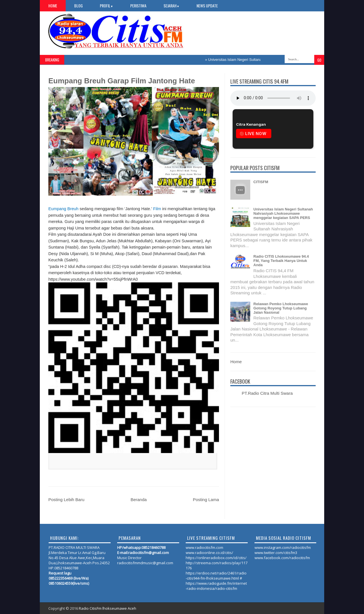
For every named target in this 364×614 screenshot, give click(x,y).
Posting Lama (206, 500)
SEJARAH (171, 6)
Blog (78, 6)
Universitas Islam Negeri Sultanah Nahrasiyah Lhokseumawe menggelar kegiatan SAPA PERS (283, 213)
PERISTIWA (138, 6)
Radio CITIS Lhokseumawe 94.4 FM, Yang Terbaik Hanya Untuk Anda (281, 261)
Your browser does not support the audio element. (273, 98)
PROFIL (106, 6)
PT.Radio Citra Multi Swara (267, 393)
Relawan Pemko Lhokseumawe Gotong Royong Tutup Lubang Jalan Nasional (281, 308)
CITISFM (261, 182)
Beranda (139, 500)
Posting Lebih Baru (66, 500)
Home (53, 6)
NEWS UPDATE (207, 6)
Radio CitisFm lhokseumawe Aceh (107, 608)
